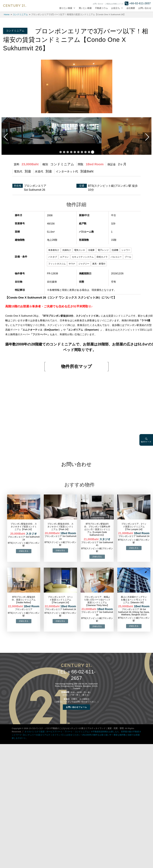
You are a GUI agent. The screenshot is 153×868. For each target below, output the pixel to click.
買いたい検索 (85, 8)
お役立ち (116, 8)
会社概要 (131, 8)
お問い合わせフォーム (76, 707)
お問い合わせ (145, 8)
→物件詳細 (24, 551)
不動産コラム (101, 8)
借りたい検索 (66, 8)
